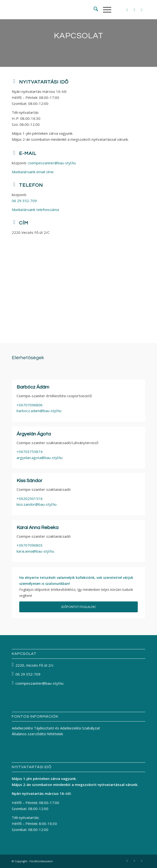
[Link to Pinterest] (142, 10)
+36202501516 (30, 498)
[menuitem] (93, 10)
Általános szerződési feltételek (37, 734)
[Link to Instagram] (134, 10)
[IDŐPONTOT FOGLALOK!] (78, 607)
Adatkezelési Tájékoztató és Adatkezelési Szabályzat (56, 728)
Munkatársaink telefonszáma (35, 210)
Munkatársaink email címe (33, 172)
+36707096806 (30, 405)
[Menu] (105, 10)
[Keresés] (93, 10)
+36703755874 (30, 452)
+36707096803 (30, 545)
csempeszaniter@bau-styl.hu (52, 163)
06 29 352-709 (24, 201)
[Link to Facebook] (127, 10)
